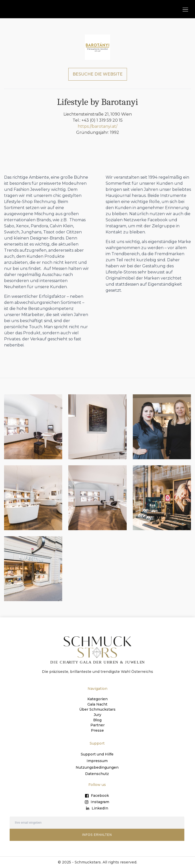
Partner (97, 725)
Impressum (97, 760)
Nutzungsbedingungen (97, 767)
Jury (97, 715)
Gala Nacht (97, 705)
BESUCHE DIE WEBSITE (98, 75)
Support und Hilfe (97, 754)
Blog (97, 720)
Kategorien (97, 699)
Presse (97, 730)
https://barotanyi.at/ (97, 127)
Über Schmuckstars (97, 710)
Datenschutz (97, 773)
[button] (185, 9)
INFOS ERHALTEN (97, 835)
